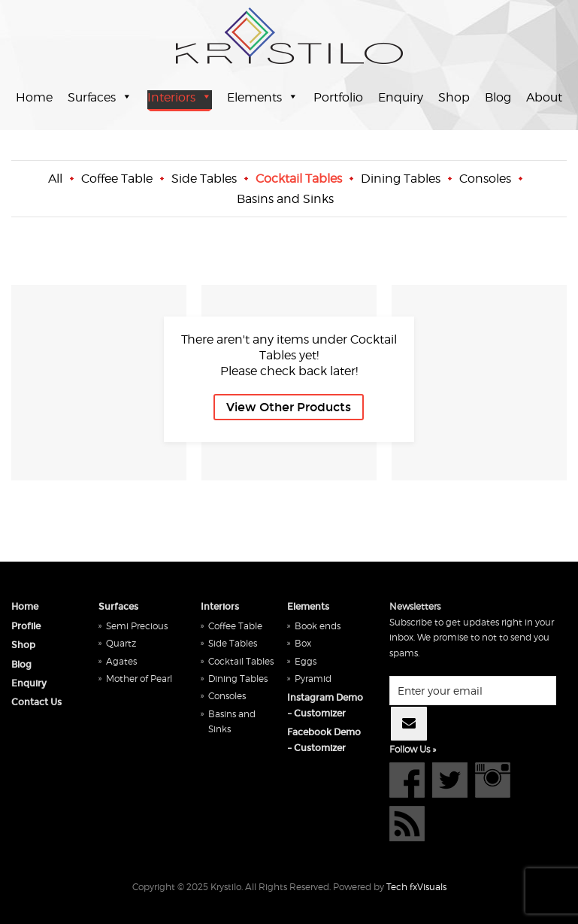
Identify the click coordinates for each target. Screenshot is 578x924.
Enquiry (401, 97)
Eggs (306, 661)
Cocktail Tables (299, 179)
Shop (454, 97)
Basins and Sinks (285, 199)
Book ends (318, 626)
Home (34, 97)
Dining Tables (401, 179)
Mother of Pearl (139, 679)
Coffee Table (117, 179)
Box (303, 643)
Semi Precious (137, 626)
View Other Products (289, 407)
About (544, 97)
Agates (121, 661)
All (55, 179)
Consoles (485, 179)
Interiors (171, 97)
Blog (498, 97)
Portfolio (338, 97)
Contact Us (36, 702)
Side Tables (204, 179)
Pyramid (313, 679)
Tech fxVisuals (416, 887)
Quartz (121, 643)
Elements (254, 97)
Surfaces (92, 97)
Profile (26, 626)
